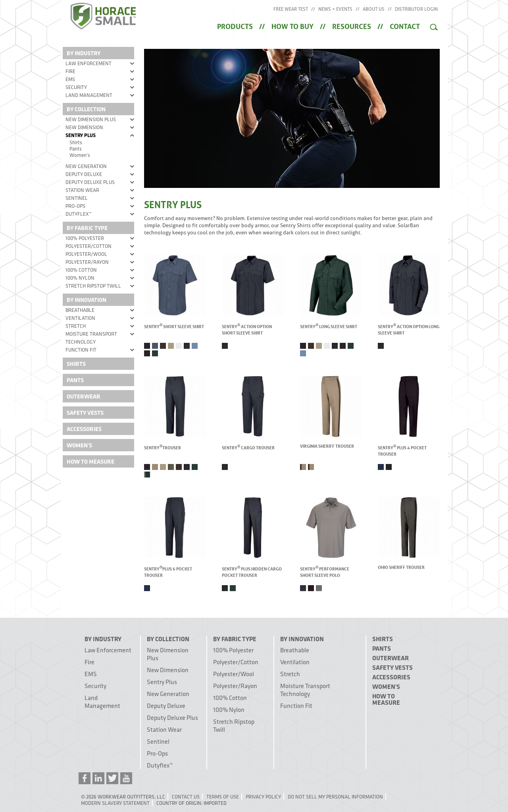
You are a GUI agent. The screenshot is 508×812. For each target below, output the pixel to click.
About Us (374, 9)
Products (235, 25)
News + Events (335, 9)
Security (76, 87)
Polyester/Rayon (87, 262)
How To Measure (90, 461)
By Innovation (87, 300)
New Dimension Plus (91, 119)
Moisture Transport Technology (91, 338)
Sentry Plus (81, 135)
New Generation (86, 166)
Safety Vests (85, 413)
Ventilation (80, 318)
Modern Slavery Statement (115, 803)
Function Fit (81, 350)
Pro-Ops (75, 206)
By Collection (86, 109)
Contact (405, 25)
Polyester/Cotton (89, 246)
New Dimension (84, 127)
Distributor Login (416, 9)
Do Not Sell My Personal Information (335, 797)
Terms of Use (223, 797)
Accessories (84, 429)
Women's (80, 155)
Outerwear (84, 396)
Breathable (80, 310)
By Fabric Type (87, 228)
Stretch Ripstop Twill (93, 286)
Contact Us (186, 797)
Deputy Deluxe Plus (90, 182)
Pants (76, 149)
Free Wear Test (291, 9)
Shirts (76, 142)
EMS (70, 79)
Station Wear (82, 190)
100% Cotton (81, 270)
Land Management (89, 95)
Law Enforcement (89, 63)
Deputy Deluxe (84, 174)
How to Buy (292, 25)
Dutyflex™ (79, 214)
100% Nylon (80, 278)
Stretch (76, 326)
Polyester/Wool (86, 254)
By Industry (84, 53)
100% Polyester (85, 238)
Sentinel (77, 198)
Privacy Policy (263, 797)
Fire (70, 71)
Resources (352, 25)
